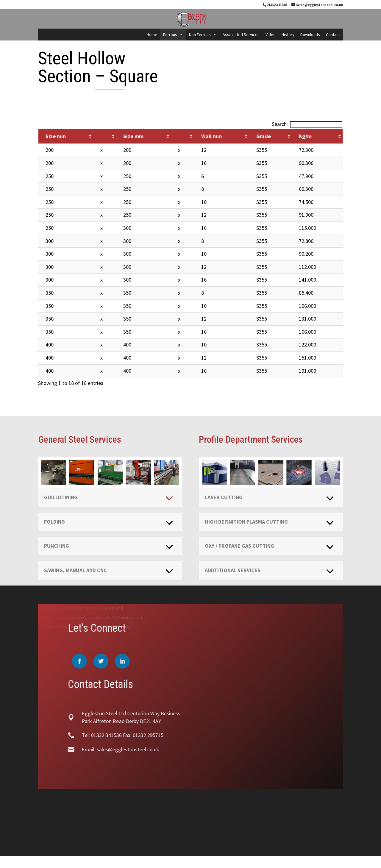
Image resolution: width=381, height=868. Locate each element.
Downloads (310, 35)
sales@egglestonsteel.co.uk (119, 749)
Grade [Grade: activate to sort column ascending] (264, 136)
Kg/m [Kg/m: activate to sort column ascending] (305, 136)
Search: (307, 124)
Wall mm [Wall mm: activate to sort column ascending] (211, 136)
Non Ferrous (203, 35)
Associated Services (241, 35)
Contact (333, 35)
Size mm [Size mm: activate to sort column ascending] (56, 136)
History (288, 35)
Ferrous (173, 35)
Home (152, 35)
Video (271, 35)
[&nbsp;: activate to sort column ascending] (105, 136)
